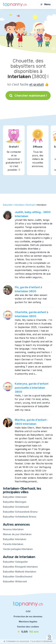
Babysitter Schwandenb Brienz (20, 512)
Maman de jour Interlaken (17, 534)
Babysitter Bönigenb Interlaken (20, 567)
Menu (45, 4)
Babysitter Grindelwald (16, 507)
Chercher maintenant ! (28, 96)
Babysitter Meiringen (15, 502)
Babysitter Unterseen (15, 497)
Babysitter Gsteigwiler (15, 562)
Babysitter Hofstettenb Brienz (20, 517)
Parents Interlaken (13, 544)
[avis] (28, 632)
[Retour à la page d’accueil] (15, 4)
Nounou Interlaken (13, 529)
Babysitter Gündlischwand (18, 577)
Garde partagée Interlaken (18, 549)
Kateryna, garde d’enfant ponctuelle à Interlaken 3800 (32, 388)
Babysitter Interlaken (15, 539)
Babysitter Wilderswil (15, 581)
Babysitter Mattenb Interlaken (20, 572)
